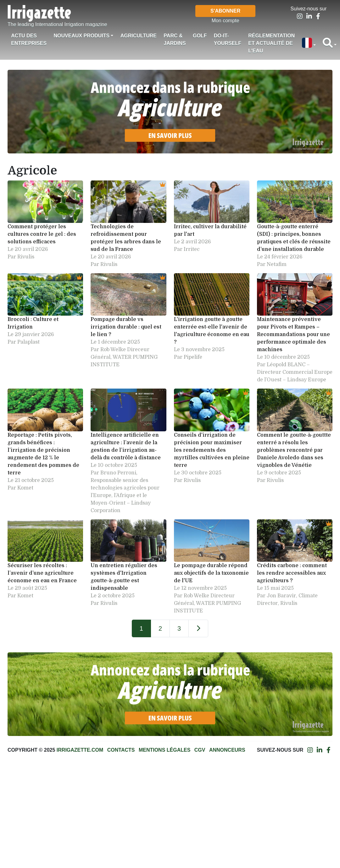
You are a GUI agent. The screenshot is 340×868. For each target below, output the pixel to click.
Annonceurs (227, 750)
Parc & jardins (175, 39)
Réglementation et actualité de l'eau (271, 43)
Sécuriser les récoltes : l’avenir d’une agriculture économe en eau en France (42, 573)
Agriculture (139, 36)
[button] (309, 43)
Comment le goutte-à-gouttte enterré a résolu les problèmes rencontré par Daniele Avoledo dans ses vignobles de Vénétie (294, 450)
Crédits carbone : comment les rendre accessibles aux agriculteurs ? (292, 573)
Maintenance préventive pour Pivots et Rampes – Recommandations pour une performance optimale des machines (293, 334)
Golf (200, 36)
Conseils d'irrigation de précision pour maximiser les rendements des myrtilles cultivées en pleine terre (212, 450)
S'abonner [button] (225, 11)
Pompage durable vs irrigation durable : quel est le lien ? (126, 327)
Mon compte (226, 21)
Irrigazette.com (80, 750)
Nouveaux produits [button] (81, 36)
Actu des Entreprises (29, 39)
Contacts (121, 750)
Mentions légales (164, 750)
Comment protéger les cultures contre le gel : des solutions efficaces (42, 234)
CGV (200, 750)
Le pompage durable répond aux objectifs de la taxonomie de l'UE (211, 573)
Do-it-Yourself (228, 39)
